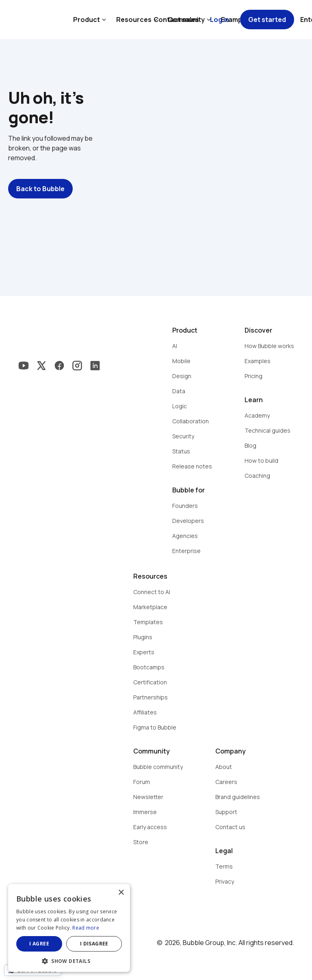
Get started (267, 20)
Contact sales (176, 20)
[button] (69, 960)
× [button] (121, 893)
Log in (220, 20)
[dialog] (69, 928)
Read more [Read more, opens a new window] (86, 928)
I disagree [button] (94, 944)
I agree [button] (39, 944)
